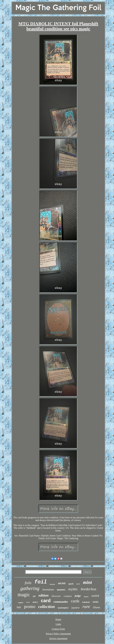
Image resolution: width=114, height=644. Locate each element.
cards (75, 601)
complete (68, 596)
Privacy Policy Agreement (58, 634)
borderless (89, 589)
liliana (97, 607)
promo (30, 607)
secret (62, 583)
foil (41, 582)
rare (86, 606)
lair (19, 607)
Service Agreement (58, 638)
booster (52, 584)
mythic (73, 589)
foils (28, 583)
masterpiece (63, 608)
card (46, 601)
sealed (95, 596)
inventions (48, 589)
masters (61, 590)
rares (28, 602)
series (96, 602)
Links (58, 624)
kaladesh (86, 602)
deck (78, 584)
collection (46, 607)
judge (78, 596)
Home (58, 619)
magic (24, 595)
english (21, 602)
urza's (35, 602)
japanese (75, 608)
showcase (56, 596)
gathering (30, 588)
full (34, 596)
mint (87, 582)
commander (61, 602)
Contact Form (58, 629)
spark (71, 584)
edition (43, 595)
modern (86, 597)
